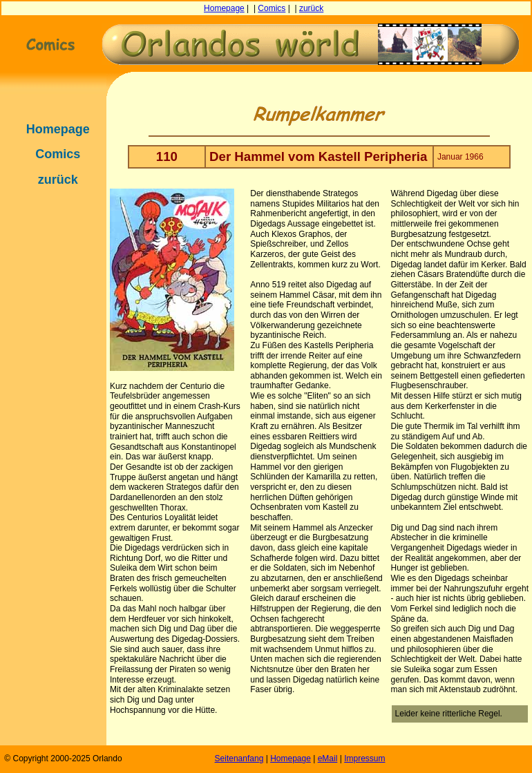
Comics (272, 8)
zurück (311, 8)
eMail (328, 758)
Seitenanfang (239, 758)
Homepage (224, 8)
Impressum (364, 758)
